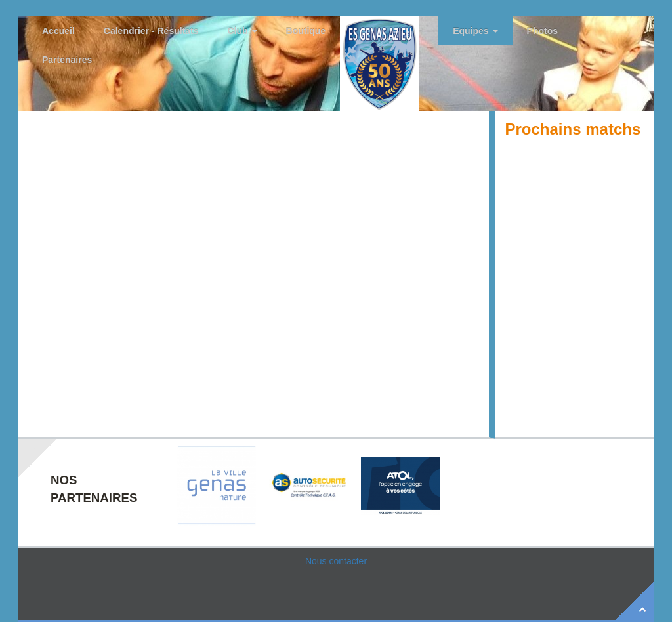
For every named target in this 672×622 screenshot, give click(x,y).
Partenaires (67, 60)
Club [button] (242, 31)
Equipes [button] (475, 31)
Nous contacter (336, 561)
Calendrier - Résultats (151, 31)
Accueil (58, 31)
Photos (542, 31)
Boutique (306, 31)
